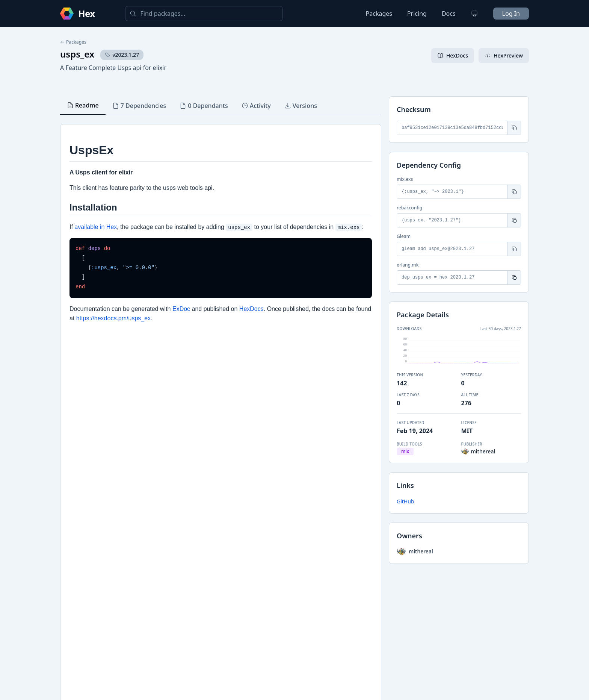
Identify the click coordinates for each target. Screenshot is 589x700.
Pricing (417, 14)
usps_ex (77, 54)
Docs (449, 14)
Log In (511, 14)
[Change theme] (474, 14)
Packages (379, 14)
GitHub (406, 501)
